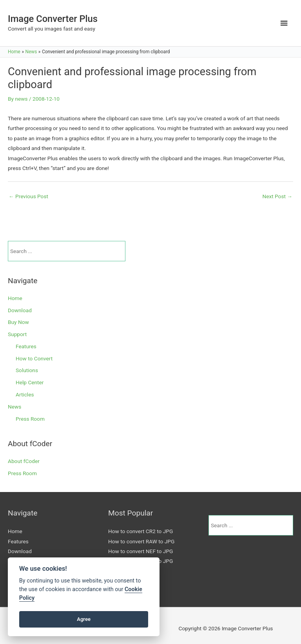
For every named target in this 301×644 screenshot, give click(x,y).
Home (15, 298)
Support (17, 334)
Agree (84, 619)
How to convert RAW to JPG (141, 541)
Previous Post (28, 196)
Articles (25, 394)
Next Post (277, 196)
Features (26, 346)
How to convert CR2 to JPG (141, 531)
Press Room (30, 419)
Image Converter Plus (53, 19)
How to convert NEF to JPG (141, 551)
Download (20, 310)
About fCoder (24, 461)
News (15, 407)
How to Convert (34, 358)
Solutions (27, 370)
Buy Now (18, 322)
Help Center (30, 382)
